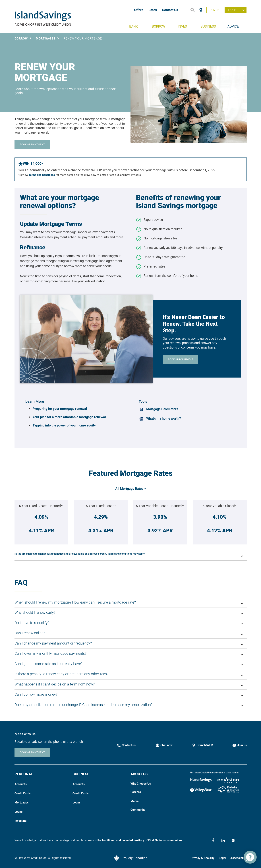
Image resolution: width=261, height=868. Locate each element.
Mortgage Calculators (162, 409)
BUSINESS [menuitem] (208, 26)
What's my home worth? (164, 418)
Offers (139, 10)
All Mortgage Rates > (130, 489)
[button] (131, 555)
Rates (153, 10)
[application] (250, 857)
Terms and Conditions (41, 175)
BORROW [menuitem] (159, 26)
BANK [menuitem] (133, 26)
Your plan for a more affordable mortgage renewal (69, 417)
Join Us (214, 10)
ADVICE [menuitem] (233, 26)
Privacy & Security (203, 858)
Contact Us (170, 10)
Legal (222, 858)
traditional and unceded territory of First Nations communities (142, 840)
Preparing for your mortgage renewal (60, 409)
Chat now (166, 745)
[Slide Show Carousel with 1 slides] (131, 504)
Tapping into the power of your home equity (64, 425)
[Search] (192, 10)
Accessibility (239, 858)
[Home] (68, 18)
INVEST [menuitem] (183, 26)
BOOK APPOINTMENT (32, 144)
